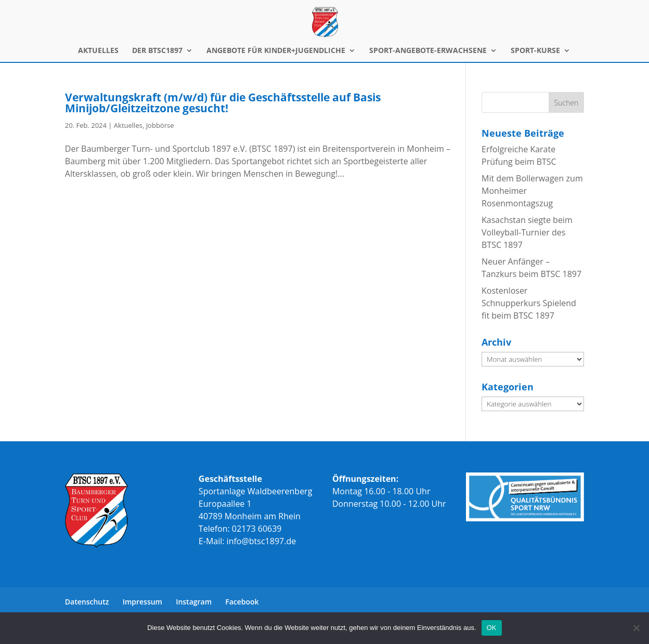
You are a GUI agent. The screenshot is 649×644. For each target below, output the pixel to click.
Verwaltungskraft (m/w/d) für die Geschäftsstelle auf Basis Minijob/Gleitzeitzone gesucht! (223, 103)
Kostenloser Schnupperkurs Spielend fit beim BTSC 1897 (529, 303)
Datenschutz (87, 602)
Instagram (194, 602)
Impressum (142, 602)
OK (492, 628)
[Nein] (636, 628)
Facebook (242, 602)
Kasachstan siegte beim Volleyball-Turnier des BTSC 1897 (527, 232)
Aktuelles (128, 125)
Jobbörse (160, 125)
